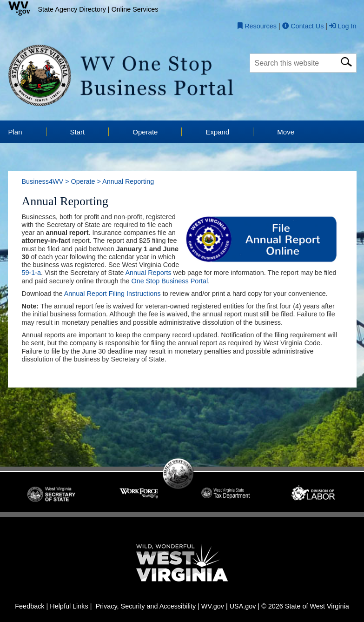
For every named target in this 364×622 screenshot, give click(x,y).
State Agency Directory (72, 9)
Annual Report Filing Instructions (113, 294)
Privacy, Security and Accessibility (146, 607)
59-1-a (32, 273)
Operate (83, 182)
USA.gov (243, 607)
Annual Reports (148, 273)
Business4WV (43, 182)
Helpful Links (69, 607)
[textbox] (303, 63)
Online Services (135, 9)
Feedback (30, 607)
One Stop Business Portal (170, 281)
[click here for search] (346, 60)
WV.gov (213, 607)
